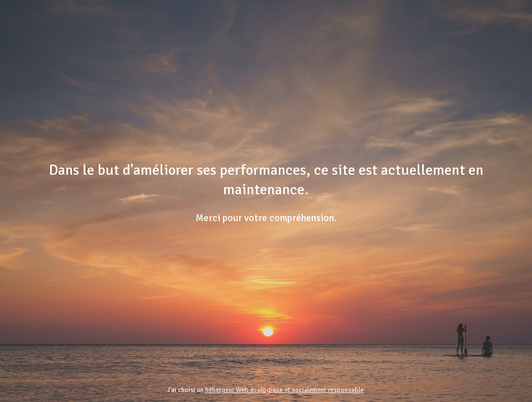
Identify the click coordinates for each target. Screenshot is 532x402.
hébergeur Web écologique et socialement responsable (284, 390)
